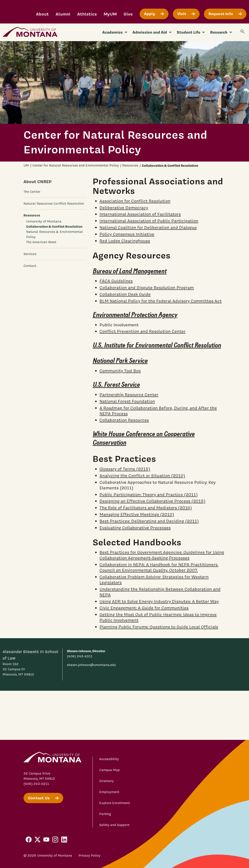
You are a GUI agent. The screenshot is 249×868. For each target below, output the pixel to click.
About (42, 14)
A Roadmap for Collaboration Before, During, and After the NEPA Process (158, 411)
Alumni (63, 14)
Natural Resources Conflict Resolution (54, 204)
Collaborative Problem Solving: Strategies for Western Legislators (154, 580)
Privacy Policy (89, 856)
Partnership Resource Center (129, 395)
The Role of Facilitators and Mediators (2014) (146, 508)
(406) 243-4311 (80, 656)
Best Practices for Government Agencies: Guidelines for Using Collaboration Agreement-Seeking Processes (162, 555)
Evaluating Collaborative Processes (135, 527)
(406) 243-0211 (36, 784)
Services (30, 254)
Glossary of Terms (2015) (125, 469)
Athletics (87, 14)
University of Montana (44, 221)
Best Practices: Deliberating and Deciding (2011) (149, 521)
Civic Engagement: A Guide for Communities (144, 608)
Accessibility (109, 759)
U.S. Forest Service (116, 385)
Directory (106, 781)
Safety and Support (114, 825)
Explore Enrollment (115, 803)
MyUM (110, 14)
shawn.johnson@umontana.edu (91, 665)
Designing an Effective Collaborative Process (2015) (152, 501)
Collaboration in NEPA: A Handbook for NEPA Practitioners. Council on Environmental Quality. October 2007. (159, 567)
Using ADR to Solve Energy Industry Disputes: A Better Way (159, 601)
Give (128, 14)
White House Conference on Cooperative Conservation (144, 438)
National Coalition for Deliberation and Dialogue (148, 227)
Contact (30, 266)
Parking (105, 814)
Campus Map (110, 770)
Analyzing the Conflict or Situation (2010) (142, 476)
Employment (109, 792)
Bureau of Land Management (129, 271)
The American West (41, 242)
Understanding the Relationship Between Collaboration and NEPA (160, 592)
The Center (32, 192)
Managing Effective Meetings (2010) (137, 514)
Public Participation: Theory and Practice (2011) (149, 494)
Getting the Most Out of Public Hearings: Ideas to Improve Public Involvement (158, 617)
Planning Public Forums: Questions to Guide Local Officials (159, 627)
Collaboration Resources (124, 420)
